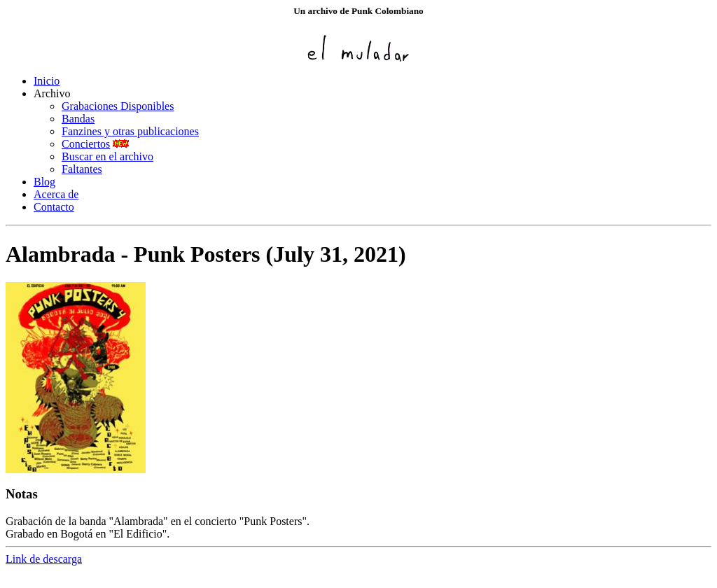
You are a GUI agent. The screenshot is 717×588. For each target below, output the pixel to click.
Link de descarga (44, 559)
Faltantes (82, 169)
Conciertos (86, 144)
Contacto (54, 207)
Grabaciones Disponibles (118, 106)
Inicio (47, 81)
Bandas (78, 119)
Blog (44, 182)
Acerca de (56, 194)
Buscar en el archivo (107, 156)
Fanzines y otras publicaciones (130, 131)
